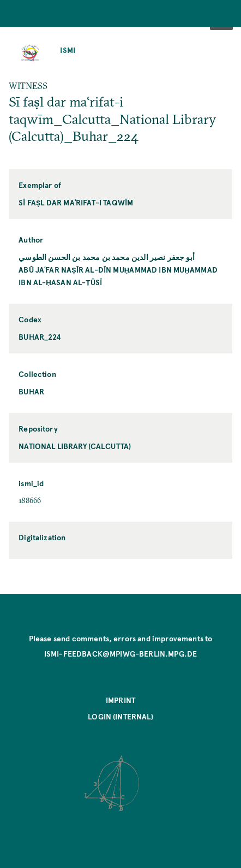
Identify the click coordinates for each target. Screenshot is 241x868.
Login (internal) (120, 716)
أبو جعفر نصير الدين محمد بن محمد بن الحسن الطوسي (107, 257)
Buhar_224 (40, 337)
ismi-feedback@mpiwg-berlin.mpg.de (120, 654)
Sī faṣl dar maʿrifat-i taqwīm (76, 202)
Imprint (120, 700)
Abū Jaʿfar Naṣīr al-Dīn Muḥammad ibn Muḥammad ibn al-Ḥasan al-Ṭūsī (118, 276)
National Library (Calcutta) (75, 446)
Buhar (31, 391)
